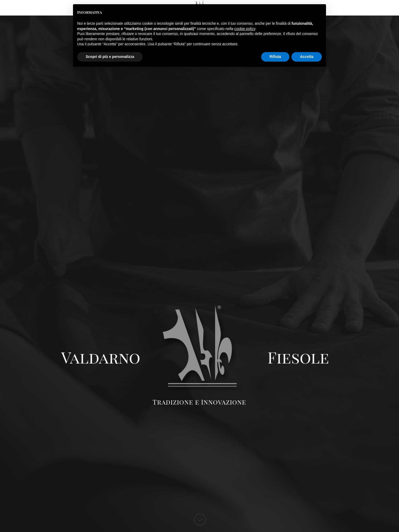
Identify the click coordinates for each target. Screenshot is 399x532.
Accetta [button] (307, 57)
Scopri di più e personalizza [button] (110, 57)
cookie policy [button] (245, 29)
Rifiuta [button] (275, 57)
